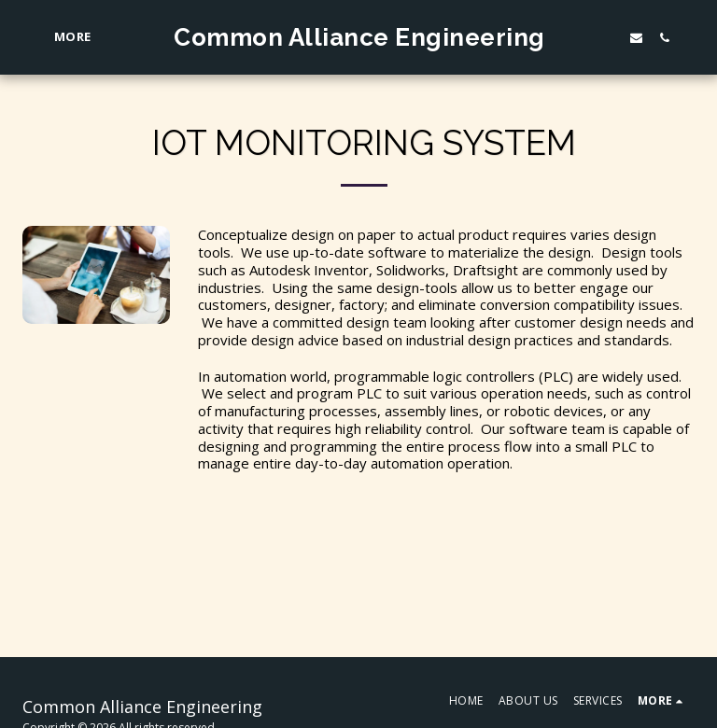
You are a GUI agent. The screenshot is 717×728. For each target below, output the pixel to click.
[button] (633, 37)
